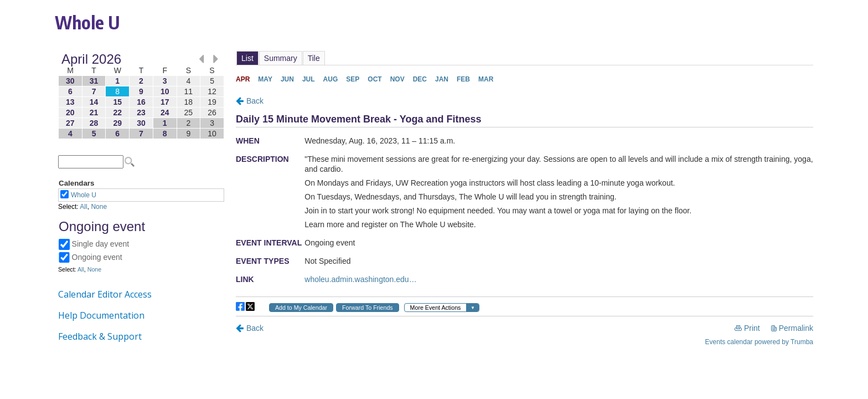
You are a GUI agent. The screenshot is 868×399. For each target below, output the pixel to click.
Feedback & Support (100, 336)
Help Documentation (101, 315)
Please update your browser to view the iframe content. (141, 96)
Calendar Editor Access (105, 294)
